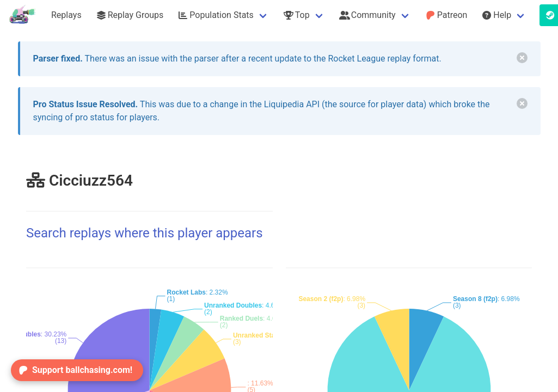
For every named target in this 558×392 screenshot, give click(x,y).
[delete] (522, 58)
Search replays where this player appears (145, 233)
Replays (66, 15)
